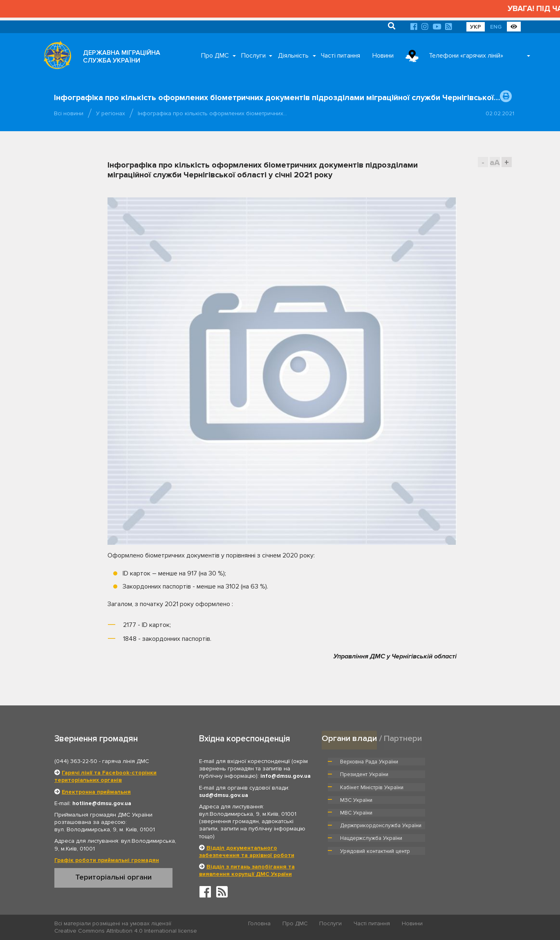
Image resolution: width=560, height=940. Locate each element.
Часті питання (340, 56)
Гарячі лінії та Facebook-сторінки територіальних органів (105, 776)
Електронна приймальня (96, 792)
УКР (476, 27)
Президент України (456, 761)
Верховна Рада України (369, 761)
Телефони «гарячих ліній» (466, 56)
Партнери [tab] (403, 738)
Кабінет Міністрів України (372, 774)
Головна (260, 924)
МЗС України (448, 774)
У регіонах (111, 113)
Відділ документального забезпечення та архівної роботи (247, 852)
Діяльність (293, 56)
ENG (496, 27)
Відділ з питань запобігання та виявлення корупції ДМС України (247, 870)
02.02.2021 (500, 113)
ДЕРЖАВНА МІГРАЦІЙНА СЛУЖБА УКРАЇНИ (122, 57)
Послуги (253, 56)
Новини (383, 56)
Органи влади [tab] (349, 738)
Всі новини (69, 113)
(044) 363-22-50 (76, 761)
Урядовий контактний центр (467, 808)
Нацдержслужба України (371, 808)
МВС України (356, 787)
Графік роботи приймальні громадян (107, 860)
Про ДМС (215, 56)
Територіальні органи (113, 877)
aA (495, 162)
